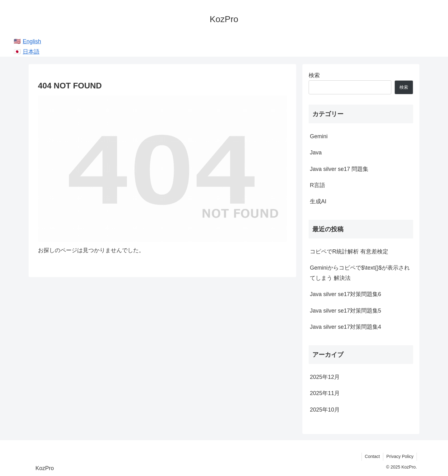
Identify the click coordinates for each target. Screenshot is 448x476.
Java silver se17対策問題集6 (345, 294)
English (32, 41)
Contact (372, 456)
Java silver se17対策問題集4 (345, 327)
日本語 (31, 52)
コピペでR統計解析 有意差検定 (349, 252)
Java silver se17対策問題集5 (345, 311)
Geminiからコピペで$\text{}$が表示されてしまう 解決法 (360, 273)
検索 (314, 75)
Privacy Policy (400, 456)
